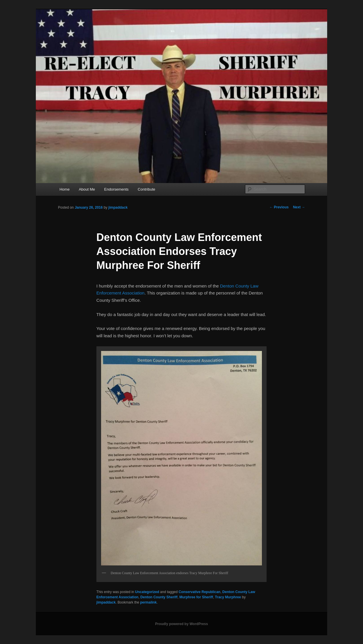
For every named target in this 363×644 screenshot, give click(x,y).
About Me (87, 189)
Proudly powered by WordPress (181, 624)
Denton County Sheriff (159, 597)
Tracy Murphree (228, 597)
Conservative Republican (199, 592)
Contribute (147, 189)
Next (299, 207)
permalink (148, 602)
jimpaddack (118, 207)
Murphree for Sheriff (196, 597)
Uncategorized (147, 592)
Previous (279, 207)
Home (65, 189)
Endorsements (117, 189)
